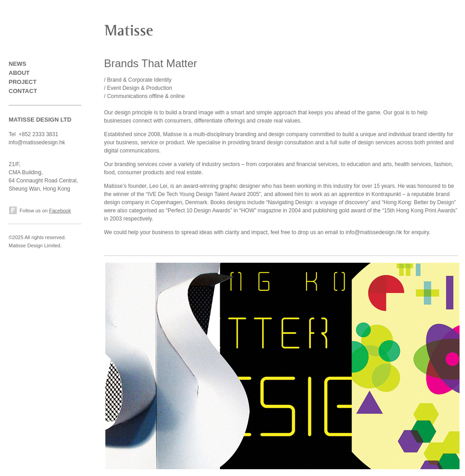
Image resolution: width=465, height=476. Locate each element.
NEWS (17, 64)
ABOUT (19, 73)
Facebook (60, 211)
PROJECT (22, 82)
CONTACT (23, 91)
